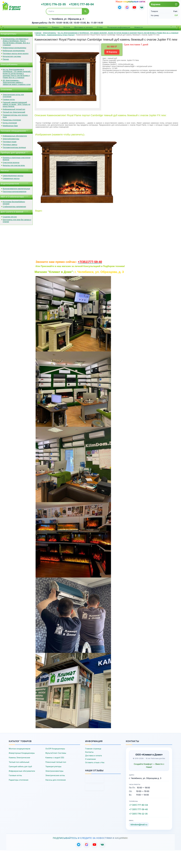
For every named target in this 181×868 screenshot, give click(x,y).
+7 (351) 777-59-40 (138, 808)
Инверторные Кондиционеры (22, 752)
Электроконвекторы (54, 770)
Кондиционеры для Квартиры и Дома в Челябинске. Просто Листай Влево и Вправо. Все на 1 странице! (16, 41)
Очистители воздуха (11, 162)
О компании (90, 758)
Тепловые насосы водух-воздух (16, 53)
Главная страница (93, 748)
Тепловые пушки (10, 141)
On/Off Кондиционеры (55, 748)
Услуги (67, 27)
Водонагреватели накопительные (16, 188)
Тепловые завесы (10, 144)
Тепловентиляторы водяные (14, 147)
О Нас (100, 27)
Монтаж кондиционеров (20, 748)
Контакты (43, 27)
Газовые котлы (9, 99)
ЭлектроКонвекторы (11, 138)
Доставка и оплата (84, 27)
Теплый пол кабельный (19, 761)
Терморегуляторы (53, 766)
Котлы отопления (10, 122)
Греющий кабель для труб (20, 766)
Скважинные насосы (11, 178)
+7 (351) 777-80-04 (138, 804)
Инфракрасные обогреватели (15, 135)
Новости (139, 27)
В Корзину (112, 51)
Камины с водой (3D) (55, 757)
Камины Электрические (19, 757)
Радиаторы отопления (12, 119)
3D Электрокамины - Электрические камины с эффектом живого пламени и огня (17, 82)
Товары (55, 27)
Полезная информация (119, 27)
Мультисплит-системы (12, 56)
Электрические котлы (55, 775)
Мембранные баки (10, 125)
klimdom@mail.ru (139, 824)
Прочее (6, 58)
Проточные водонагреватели (15, 191)
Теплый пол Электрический (14, 111)
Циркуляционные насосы (13, 175)
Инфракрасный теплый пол (14, 108)
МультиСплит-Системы (56, 752)
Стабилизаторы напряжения (14, 206)
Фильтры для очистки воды (14, 165)
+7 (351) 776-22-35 (138, 813)
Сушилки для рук (10, 216)
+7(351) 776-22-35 (55, 4)
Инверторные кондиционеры (14, 47)
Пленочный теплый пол (56, 761)
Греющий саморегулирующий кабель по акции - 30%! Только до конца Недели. (16, 103)
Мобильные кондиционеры (14, 50)
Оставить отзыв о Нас (95, 762)
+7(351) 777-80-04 (80, 4)
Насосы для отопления (55, 779)
